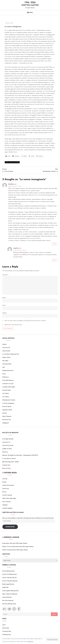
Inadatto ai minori (7, 449)
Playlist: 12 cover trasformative (11, 547)
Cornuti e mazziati (7, 495)
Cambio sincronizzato (8, 485)
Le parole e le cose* (8, 384)
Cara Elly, (5, 479)
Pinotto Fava (6, 488)
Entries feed (6, 628)
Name (4, 298)
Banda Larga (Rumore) (12, 162)
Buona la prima (6, 468)
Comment (5, 275)
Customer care (6, 465)
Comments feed (7, 631)
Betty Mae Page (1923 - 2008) (10, 462)
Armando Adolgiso (7, 508)
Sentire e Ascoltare (7, 550)
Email (4, 305)
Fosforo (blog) (10, 473)
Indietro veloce (6, 357)
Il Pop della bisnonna (8, 380)
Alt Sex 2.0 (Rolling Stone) (9, 574)
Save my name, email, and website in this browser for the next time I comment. (25, 321)
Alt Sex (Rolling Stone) (8, 571)
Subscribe (10, 527)
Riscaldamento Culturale (9, 400)
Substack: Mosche (12, 537)
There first (5, 452)
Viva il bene (6, 397)
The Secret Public (7, 364)
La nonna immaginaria (8, 403)
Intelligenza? (6, 423)
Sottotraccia (5, 377)
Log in (4, 625)
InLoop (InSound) (7, 597)
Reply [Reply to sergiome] (55, 260)
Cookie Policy (30, 642)
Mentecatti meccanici (8, 370)
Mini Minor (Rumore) (8, 600)
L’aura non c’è (6, 348)
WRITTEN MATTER (30, 5)
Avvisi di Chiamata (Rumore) (10, 581)
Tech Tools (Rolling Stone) (9, 604)
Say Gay (5, 413)
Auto (4, 367)
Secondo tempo (7, 390)
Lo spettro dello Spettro (9, 387)
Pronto (4, 374)
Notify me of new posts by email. (13, 325)
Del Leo (4, 492)
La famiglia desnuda (8, 439)
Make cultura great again (9, 498)
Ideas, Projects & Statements (10, 594)
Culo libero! (6, 393)
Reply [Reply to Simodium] (55, 244)
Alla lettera (5, 361)
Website (4, 313)
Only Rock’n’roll (7, 420)
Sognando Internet (7, 410)
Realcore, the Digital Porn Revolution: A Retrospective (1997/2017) (20, 455)
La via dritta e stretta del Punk (11, 354)
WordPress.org (6, 635)
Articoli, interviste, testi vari (10, 578)
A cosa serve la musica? (9, 458)
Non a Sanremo (7, 502)
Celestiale (5, 505)
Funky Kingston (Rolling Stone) (10, 591)
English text (5, 587)
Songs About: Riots (7, 543)
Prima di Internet (7, 406)
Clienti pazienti (6, 351)
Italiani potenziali (7, 416)
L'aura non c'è (6, 442)
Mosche (4, 344)
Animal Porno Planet (8, 445)
